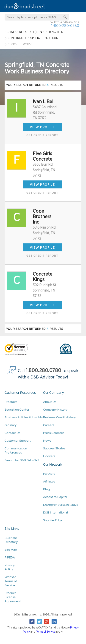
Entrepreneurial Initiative (61, 505)
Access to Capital (55, 497)
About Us (50, 402)
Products (11, 402)
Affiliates (49, 481)
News (47, 441)
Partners (49, 474)
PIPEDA (10, 557)
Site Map (11, 550)
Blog (46, 489)
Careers (49, 425)
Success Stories (54, 448)
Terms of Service (45, 632)
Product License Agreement (13, 597)
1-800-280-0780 (65, 26)
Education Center (17, 410)
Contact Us (12, 433)
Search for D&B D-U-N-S (22, 460)
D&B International (56, 512)
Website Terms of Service (11, 581)
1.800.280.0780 (44, 371)
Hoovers (49, 456)
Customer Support (18, 441)
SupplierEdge (53, 520)
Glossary (11, 425)
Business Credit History (59, 417)
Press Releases (54, 433)
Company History (55, 410)
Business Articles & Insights (24, 417)
